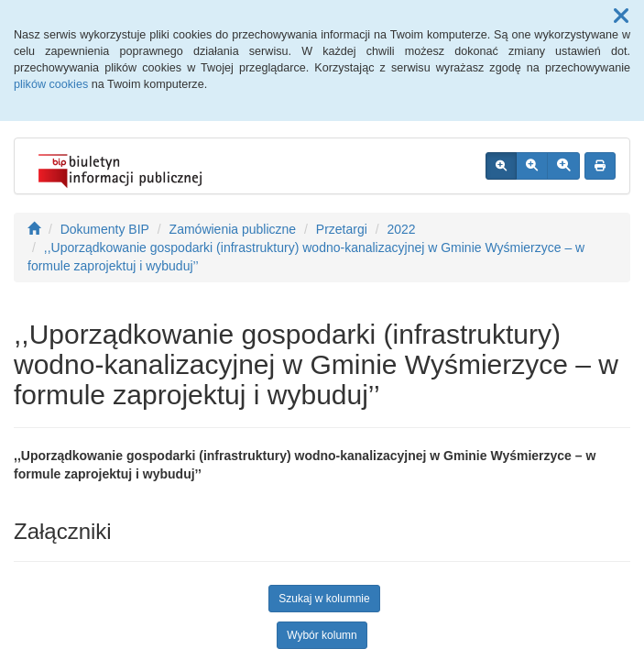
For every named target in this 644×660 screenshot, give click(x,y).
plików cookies (51, 84)
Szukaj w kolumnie (324, 599)
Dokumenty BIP (105, 229)
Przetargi (342, 229)
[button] (621, 16)
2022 (402, 229)
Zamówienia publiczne (233, 229)
